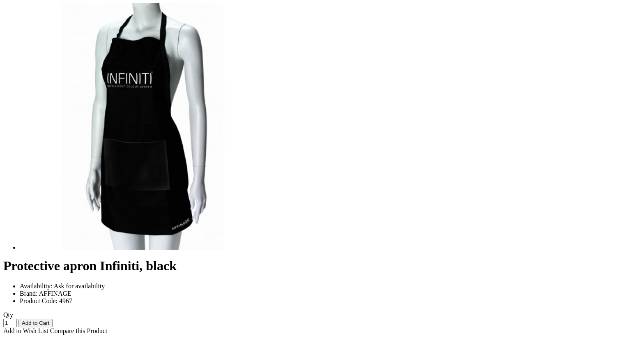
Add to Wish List (26, 331)
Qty (8, 315)
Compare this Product (79, 331)
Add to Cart (36, 323)
